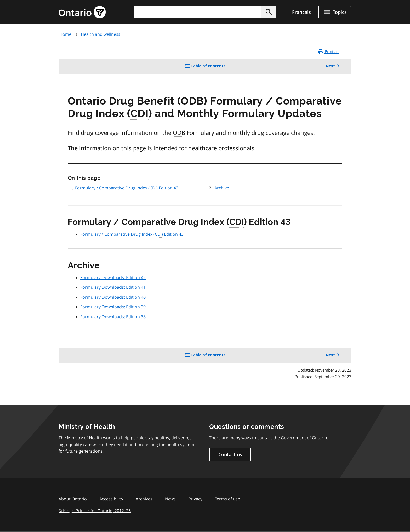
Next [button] (334, 66)
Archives (144, 499)
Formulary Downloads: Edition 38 (113, 317)
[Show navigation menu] (335, 12)
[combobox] (205, 12)
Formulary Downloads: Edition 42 (113, 277)
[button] (269, 12)
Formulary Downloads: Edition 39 (113, 307)
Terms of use (227, 499)
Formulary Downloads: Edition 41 (113, 287)
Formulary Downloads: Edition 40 (113, 297)
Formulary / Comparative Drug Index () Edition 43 (127, 188)
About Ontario (73, 499)
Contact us (230, 454)
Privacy (195, 499)
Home (65, 34)
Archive (222, 188)
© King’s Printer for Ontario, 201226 (95, 510)
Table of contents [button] (214, 68)
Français (301, 12)
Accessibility (111, 499)
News (170, 499)
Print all (328, 52)
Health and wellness (101, 34)
